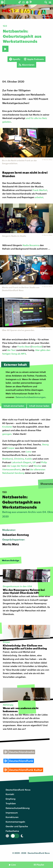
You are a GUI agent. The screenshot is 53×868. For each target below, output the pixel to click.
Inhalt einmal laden (14, 406)
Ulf (34, 462)
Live (13, 865)
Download (37, 346)
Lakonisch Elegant (21, 462)
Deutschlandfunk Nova (18, 790)
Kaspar (11, 448)
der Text (11, 350)
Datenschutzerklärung (18, 808)
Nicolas (37, 466)
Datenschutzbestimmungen (31, 397)
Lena (29, 451)
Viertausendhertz (12, 469)
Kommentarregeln (15, 822)
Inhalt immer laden (39, 406)
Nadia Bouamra (31, 245)
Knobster (7, 427)
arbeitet (39, 197)
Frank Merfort (40, 190)
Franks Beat (24, 346)
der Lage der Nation (18, 466)
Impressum (12, 813)
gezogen (7, 434)
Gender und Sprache (17, 826)
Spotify (15, 59)
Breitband (7, 459)
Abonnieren (26, 65)
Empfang (11, 799)
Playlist (40, 865)
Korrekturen (12, 817)
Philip (44, 462)
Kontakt (10, 794)
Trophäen (11, 803)
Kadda (28, 459)
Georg (45, 444)
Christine (19, 459)
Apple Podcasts (34, 59)
